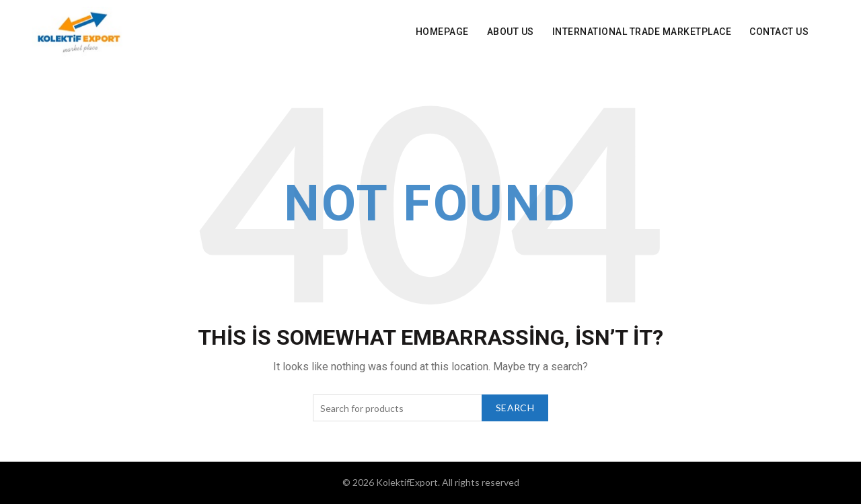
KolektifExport (407, 482)
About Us (511, 32)
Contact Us (779, 32)
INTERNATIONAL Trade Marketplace (642, 32)
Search (515, 408)
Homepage (442, 32)
